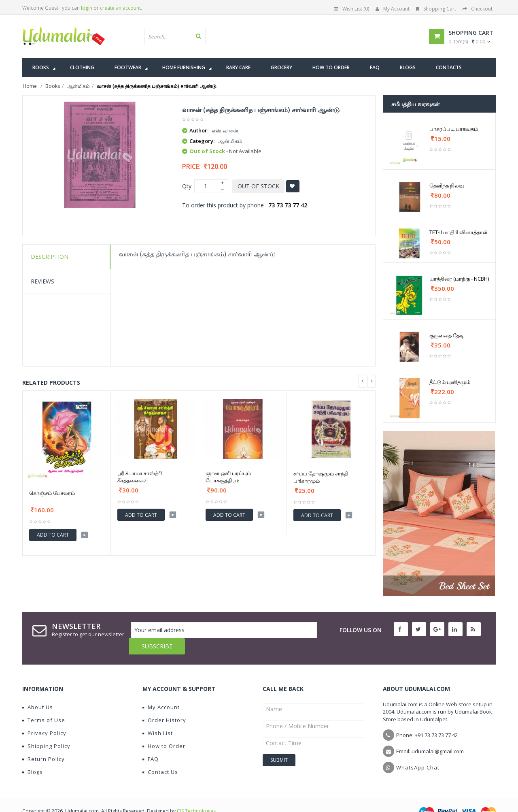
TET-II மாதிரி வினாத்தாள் (459, 232)
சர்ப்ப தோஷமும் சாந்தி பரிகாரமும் (321, 477)
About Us (38, 691)
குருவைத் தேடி (447, 335)
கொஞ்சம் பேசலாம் (52, 493)
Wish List (158, 717)
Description (50, 257)
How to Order (164, 730)
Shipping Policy (46, 730)
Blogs (33, 756)
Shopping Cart (436, 9)
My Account (393, 9)
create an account (120, 8)
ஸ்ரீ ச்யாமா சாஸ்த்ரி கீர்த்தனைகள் (140, 477)
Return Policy (44, 743)
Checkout (478, 9)
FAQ (151, 743)
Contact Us (160, 756)
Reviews (42, 281)
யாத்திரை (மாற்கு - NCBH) (459, 279)
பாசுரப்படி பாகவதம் (454, 129)
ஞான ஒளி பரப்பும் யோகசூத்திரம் (228, 477)
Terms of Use (44, 704)
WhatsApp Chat (418, 751)
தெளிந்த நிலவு (447, 185)
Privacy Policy (44, 717)
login (87, 8)
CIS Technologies (196, 795)
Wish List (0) (351, 9)
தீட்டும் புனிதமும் (450, 382)
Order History (164, 704)
